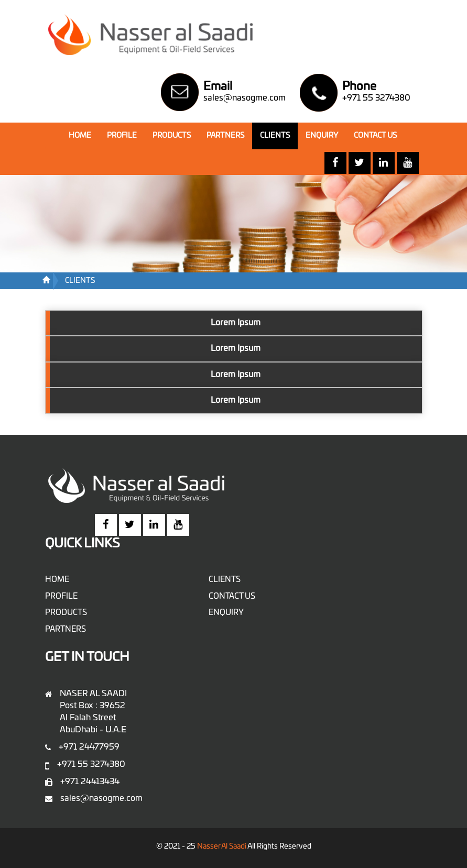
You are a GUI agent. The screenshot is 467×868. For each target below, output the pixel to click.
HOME (84, 135)
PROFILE (122, 136)
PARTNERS (225, 136)
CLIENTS (275, 136)
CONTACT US (375, 136)
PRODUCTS (172, 136)
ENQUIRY (322, 136)
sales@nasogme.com (245, 98)
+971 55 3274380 (376, 98)
